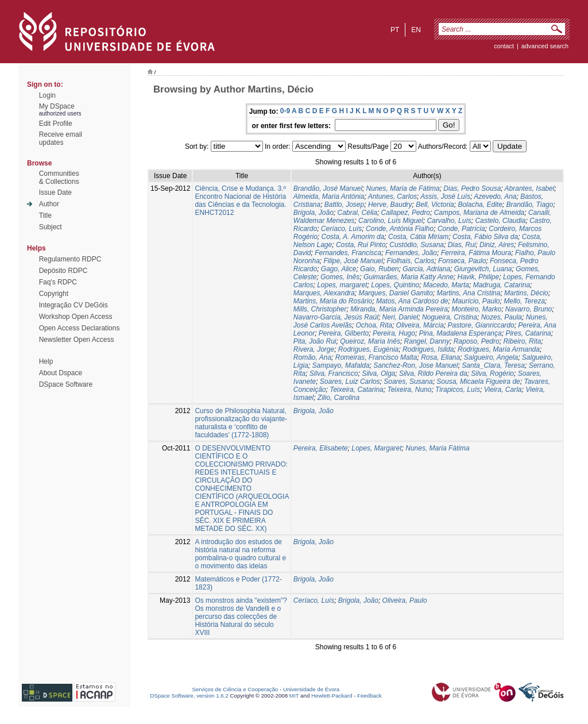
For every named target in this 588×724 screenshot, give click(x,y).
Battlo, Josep (344, 205)
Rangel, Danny (427, 341)
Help (46, 361)
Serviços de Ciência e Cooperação (235, 689)
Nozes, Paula (502, 317)
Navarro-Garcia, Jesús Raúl (336, 317)
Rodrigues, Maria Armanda (499, 349)
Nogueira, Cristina (450, 317)
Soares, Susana (408, 382)
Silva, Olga (378, 373)
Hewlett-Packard (332, 696)
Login (47, 95)
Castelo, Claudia (500, 221)
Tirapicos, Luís (458, 390)
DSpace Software (66, 384)
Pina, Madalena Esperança (461, 333)
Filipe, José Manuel (353, 261)
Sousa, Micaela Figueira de (478, 382)
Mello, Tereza (524, 301)
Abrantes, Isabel (530, 188)
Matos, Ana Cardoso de (412, 301)
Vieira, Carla (503, 390)
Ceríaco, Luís (341, 229)
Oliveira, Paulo (405, 600)
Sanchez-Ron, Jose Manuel (415, 365)
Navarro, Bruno (529, 309)
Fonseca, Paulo (462, 261)
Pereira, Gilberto (344, 333)
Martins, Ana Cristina (469, 293)
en (416, 30)
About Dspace (61, 373)
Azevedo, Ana (495, 197)
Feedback (370, 696)
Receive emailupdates (61, 138)
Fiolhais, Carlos (411, 261)
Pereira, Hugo (394, 333)
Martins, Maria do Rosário (333, 301)
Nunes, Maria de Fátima (403, 188)
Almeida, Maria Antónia (329, 197)
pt (395, 30)
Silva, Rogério (492, 373)
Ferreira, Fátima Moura (476, 253)
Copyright (54, 294)
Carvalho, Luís (449, 221)
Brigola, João (314, 213)
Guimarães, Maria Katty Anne (409, 277)
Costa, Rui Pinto (361, 245)
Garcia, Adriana (426, 269)
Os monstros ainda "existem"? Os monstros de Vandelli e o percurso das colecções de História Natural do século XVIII (241, 617)
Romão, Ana (312, 357)
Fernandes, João (411, 253)
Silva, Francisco (334, 373)
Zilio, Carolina (339, 398)
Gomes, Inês (340, 277)
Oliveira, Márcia (420, 325)
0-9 (285, 111)
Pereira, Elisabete (321, 448)
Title (45, 215)
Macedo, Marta (446, 285)
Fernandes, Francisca (348, 253)
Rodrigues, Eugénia (368, 349)
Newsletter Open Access (77, 340)
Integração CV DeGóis (73, 305)
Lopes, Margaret (376, 448)
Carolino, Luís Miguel (391, 221)
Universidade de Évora (311, 689)
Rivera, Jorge (314, 349)
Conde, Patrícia (461, 229)
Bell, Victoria (435, 205)
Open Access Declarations (80, 328)
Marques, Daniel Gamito (395, 293)
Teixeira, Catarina (357, 390)
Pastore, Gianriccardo (481, 325)
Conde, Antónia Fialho (400, 229)
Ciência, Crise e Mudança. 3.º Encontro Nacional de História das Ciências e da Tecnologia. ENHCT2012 (240, 201)
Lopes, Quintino (395, 285)
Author (49, 204)
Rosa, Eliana (440, 357)
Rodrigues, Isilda (428, 349)
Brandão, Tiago (529, 205)
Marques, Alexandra (324, 293)
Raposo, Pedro (477, 341)
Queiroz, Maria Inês (370, 341)
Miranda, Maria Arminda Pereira (399, 309)
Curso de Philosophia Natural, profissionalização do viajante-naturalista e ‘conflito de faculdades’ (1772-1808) (241, 423)
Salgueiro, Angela (491, 357)
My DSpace (57, 106)
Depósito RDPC (63, 271)
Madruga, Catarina (502, 285)
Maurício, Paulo (476, 301)
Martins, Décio (526, 293)
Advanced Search (545, 46)
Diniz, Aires (497, 245)
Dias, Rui (462, 245)
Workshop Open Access (76, 317)
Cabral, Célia (357, 213)
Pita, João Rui (315, 341)
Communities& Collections (59, 178)
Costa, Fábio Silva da (485, 237)
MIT (294, 696)
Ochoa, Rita (374, 325)
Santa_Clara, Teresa (493, 365)
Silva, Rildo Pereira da (433, 373)
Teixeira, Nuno (409, 390)
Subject (51, 227)
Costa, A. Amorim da (353, 237)
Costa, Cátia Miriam (418, 237)
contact (504, 46)
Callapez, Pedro (406, 213)
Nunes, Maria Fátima (437, 448)
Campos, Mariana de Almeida (479, 213)
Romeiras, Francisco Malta (376, 357)
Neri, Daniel (401, 317)
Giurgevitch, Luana (483, 269)
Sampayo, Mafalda (341, 365)
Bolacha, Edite (480, 205)
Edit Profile (56, 124)
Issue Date (55, 192)
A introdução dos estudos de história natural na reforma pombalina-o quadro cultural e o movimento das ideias (240, 554)
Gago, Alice (339, 269)
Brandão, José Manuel (328, 188)
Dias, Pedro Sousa (472, 188)
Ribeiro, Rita (522, 341)
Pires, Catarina (528, 333)
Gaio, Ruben (379, 269)
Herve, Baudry (390, 205)
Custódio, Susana (417, 245)
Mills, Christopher (320, 309)
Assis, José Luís (445, 197)
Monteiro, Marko (476, 309)
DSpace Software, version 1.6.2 (189, 696)
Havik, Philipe (479, 277)
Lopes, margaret (342, 285)
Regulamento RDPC (70, 259)
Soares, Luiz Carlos (350, 382)
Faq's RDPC (58, 282)
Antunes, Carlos (392, 197)
